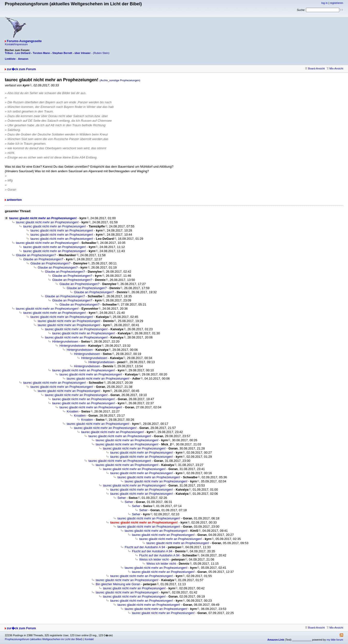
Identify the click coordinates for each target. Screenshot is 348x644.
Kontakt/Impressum (16, 44)
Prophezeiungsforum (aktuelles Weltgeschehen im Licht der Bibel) (44, 639)
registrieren (337, 3)
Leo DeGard (23, 53)
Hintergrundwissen (65, 341)
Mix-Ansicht (335, 68)
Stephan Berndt (62, 53)
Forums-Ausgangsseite (24, 41)
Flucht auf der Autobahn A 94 (145, 547)
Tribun (9, 53)
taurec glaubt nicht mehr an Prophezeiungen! (43, 218)
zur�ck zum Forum (21, 69)
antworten (14, 200)
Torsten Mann (41, 53)
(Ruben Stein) (101, 53)
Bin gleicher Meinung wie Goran (118, 584)
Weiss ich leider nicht (154, 559)
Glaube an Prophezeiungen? (36, 255)
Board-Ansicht (315, 68)
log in (325, 3)
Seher (122, 498)
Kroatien (72, 411)
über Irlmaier (83, 53)
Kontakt (89, 639)
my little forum (335, 640)
